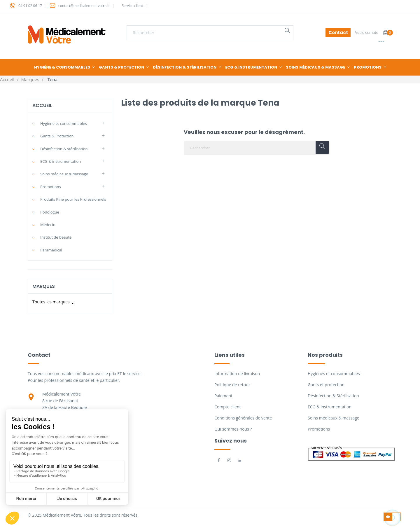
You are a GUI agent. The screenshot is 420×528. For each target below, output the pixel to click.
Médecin (48, 225)
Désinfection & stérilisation (64, 149)
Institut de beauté (56, 237)
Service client (132, 6)
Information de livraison (237, 374)
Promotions (51, 187)
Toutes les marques (54, 303)
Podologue (50, 212)
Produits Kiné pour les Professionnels (73, 199)
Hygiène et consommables (64, 123)
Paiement (223, 396)
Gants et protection (326, 385)
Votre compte (367, 32)
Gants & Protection (57, 136)
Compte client (228, 407)
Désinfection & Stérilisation (333, 396)
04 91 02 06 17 (30, 6)
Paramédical (51, 250)
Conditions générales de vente (243, 418)
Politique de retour (232, 385)
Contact (338, 33)
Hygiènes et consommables (334, 374)
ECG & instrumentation (61, 161)
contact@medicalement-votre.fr (84, 6)
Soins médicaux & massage (64, 174)
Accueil (42, 105)
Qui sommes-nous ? (233, 429)
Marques (44, 286)
